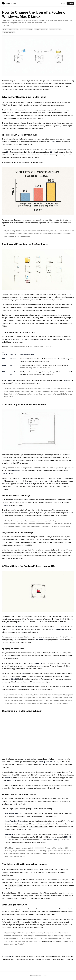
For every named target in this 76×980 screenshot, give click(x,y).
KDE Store (64, 814)
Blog (14, 3)
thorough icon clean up (10, 928)
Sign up (71, 3)
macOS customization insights (39, 682)
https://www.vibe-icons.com (63, 959)
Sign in (63, 3)
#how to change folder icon (10, 29)
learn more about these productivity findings (42, 155)
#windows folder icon (9, 32)
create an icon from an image (39, 487)
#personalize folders (55, 29)
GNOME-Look (50, 814)
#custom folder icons (26, 29)
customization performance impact (54, 941)
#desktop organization (41, 29)
